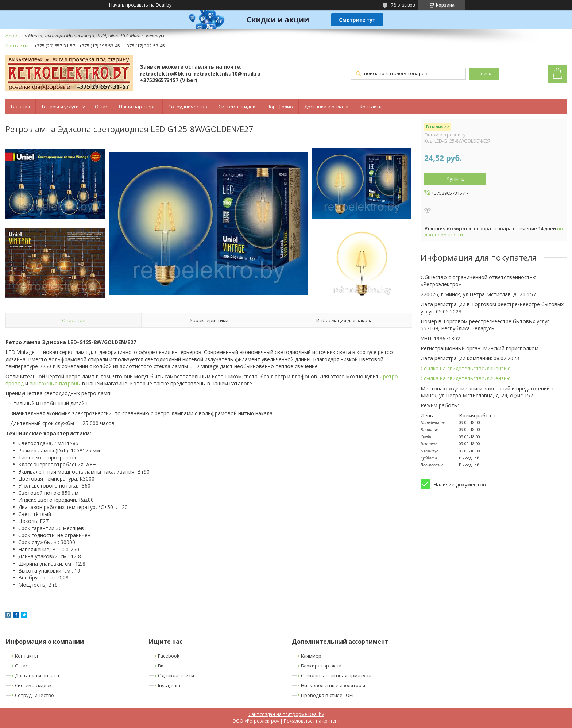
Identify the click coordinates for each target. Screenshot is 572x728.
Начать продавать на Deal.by (140, 5)
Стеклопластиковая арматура (336, 675)
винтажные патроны (55, 383)
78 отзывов (403, 5)
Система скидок (237, 107)
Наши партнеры (138, 107)
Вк (161, 666)
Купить (455, 178)
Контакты (371, 107)
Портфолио (280, 107)
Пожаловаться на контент (312, 721)
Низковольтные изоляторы (333, 685)
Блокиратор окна (321, 666)
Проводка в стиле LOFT (328, 695)
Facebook (169, 656)
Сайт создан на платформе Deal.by (286, 714)
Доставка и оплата (326, 107)
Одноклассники (176, 675)
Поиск (484, 74)
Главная (20, 107)
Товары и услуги (60, 107)
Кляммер (311, 656)
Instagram (169, 685)
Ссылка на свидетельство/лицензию (466, 368)
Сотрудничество (188, 107)
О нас (101, 107)
